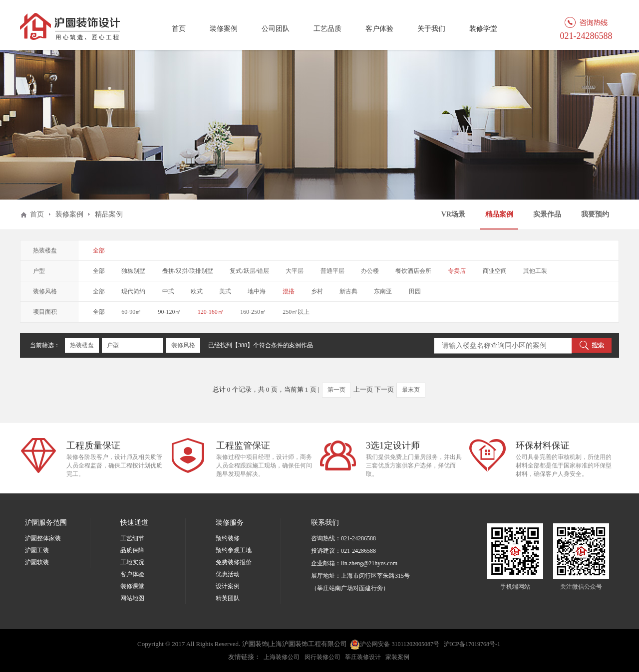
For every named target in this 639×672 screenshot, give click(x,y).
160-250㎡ (253, 312)
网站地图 (132, 598)
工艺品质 (327, 29)
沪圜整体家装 (43, 538)
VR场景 (453, 214)
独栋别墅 (133, 271)
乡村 (317, 291)
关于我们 (431, 29)
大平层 (295, 271)
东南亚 (383, 291)
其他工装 (535, 271)
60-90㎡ (131, 312)
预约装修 (228, 538)
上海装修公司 (282, 657)
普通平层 (332, 271)
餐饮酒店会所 (413, 271)
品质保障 (132, 550)
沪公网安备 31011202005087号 (395, 645)
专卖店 (457, 271)
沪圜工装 (37, 550)
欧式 (197, 291)
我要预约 (595, 214)
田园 (415, 291)
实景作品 (547, 214)
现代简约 (133, 291)
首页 (179, 29)
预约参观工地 (234, 550)
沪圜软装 (37, 562)
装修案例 (224, 29)
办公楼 (370, 271)
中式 (168, 291)
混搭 (289, 291)
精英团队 (228, 598)
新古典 (348, 291)
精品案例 (499, 214)
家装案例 (397, 657)
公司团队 (276, 29)
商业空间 (495, 271)
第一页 (336, 390)
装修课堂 (132, 586)
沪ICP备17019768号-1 (472, 644)
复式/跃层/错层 (249, 271)
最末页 (411, 390)
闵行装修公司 (322, 657)
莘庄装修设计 (363, 657)
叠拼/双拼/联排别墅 (188, 271)
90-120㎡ (170, 312)
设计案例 (228, 586)
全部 (99, 250)
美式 (225, 291)
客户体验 (379, 29)
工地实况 (132, 562)
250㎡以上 (296, 312)
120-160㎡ (211, 312)
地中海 (257, 291)
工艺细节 (132, 538)
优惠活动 (228, 574)
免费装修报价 (234, 562)
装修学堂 (483, 29)
